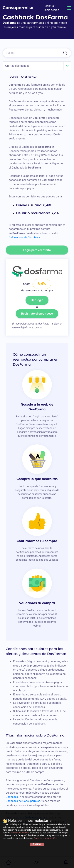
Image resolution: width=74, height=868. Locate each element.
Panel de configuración (45, 838)
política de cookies (20, 833)
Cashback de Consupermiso (23, 801)
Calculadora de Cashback (24, 237)
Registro (49, 6)
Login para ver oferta (37, 250)
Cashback (12, 797)
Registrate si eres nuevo (37, 314)
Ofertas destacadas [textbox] (17, 66)
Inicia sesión (51, 10)
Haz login (37, 300)
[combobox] (37, 66)
